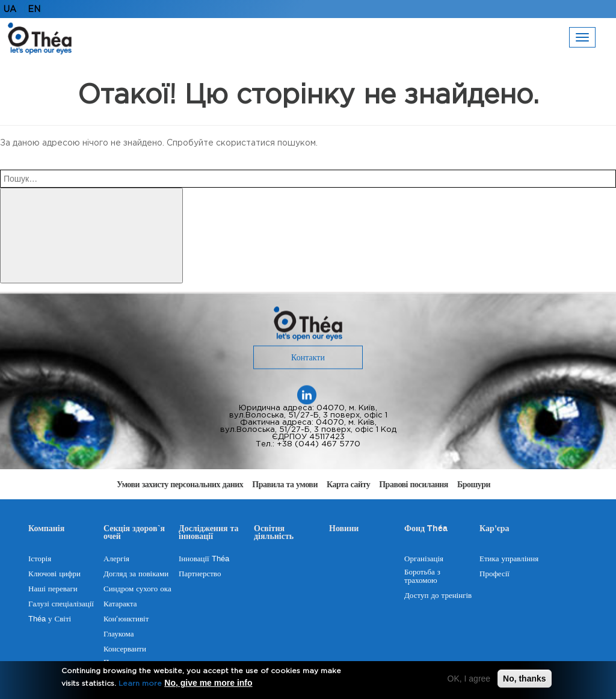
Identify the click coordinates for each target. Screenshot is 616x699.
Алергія (116, 559)
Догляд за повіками (136, 574)
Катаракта (120, 604)
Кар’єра (494, 530)
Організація (424, 559)
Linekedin (307, 395)
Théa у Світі (50, 619)
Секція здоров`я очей (134, 534)
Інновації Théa (204, 559)
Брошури (474, 485)
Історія (40, 559)
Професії (494, 574)
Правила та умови (285, 485)
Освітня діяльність (274, 534)
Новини (344, 530)
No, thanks (525, 680)
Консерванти (125, 649)
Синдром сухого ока (137, 589)
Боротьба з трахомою (422, 577)
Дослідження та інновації (209, 534)
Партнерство (200, 574)
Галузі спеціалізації (61, 604)
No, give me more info (208, 684)
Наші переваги (53, 589)
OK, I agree (469, 680)
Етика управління (509, 559)
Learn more (140, 685)
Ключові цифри (54, 574)
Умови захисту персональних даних (180, 485)
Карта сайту (348, 485)
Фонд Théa (426, 530)
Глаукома (119, 634)
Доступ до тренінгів (438, 596)
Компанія (46, 530)
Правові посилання (414, 485)
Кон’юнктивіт (126, 619)
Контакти (308, 358)
